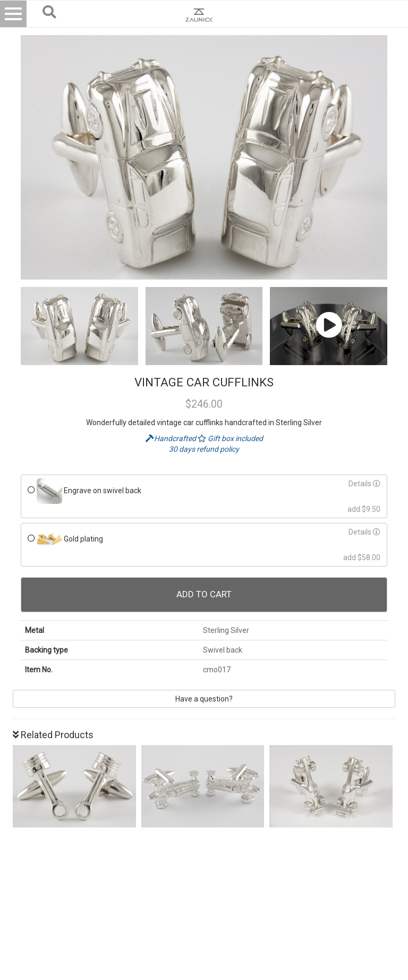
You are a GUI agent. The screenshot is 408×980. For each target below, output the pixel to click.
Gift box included (230, 438)
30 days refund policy (204, 449)
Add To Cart (204, 594)
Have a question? (204, 699)
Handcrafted (172, 438)
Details (364, 484)
